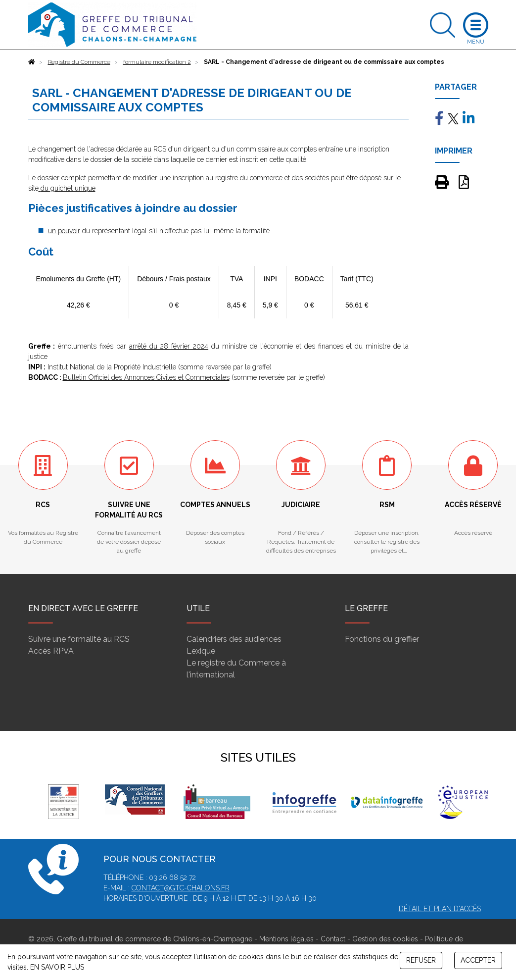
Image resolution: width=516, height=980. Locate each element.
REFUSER (421, 960)
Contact (333, 939)
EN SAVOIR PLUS (57, 967)
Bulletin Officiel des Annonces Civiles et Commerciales (146, 377)
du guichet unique (68, 188)
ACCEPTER (478, 960)
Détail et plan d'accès (440, 909)
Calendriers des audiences (234, 639)
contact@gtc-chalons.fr (181, 888)
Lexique (201, 651)
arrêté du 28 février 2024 (169, 346)
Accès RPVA (51, 651)
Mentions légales (286, 939)
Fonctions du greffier (382, 639)
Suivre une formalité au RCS (79, 639)
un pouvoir (64, 231)
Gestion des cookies (385, 939)
